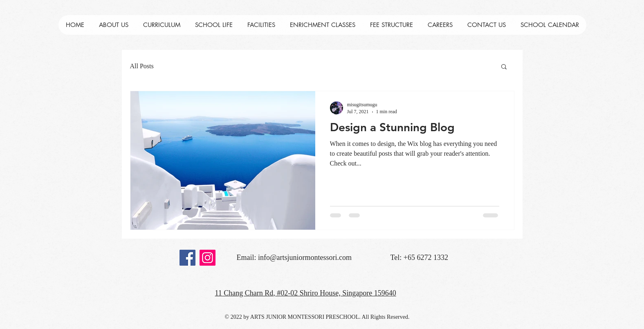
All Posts (142, 66)
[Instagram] (208, 258)
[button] (504, 67)
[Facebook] (187, 258)
